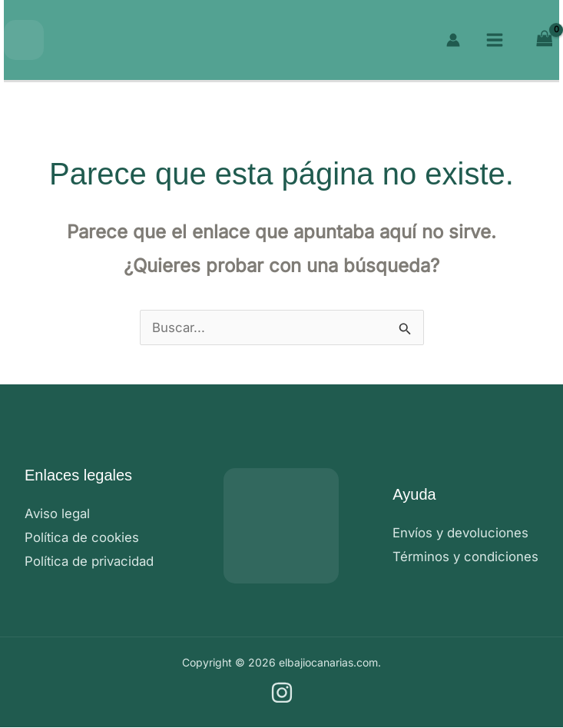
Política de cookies (83, 537)
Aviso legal (58, 514)
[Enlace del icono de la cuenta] (453, 40)
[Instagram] (282, 693)
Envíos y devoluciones (462, 533)
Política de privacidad (91, 562)
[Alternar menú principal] (495, 40)
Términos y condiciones (466, 557)
